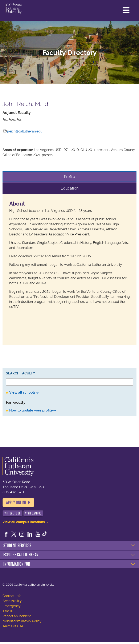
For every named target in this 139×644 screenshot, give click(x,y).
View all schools (22, 392)
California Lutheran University (21, 9)
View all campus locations (24, 522)
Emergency (12, 606)
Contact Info (12, 596)
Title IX (8, 611)
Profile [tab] (69, 177)
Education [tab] (70, 188)
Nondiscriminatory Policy (22, 621)
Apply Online (16, 502)
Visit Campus (33, 513)
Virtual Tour (13, 513)
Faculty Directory (70, 53)
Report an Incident (17, 616)
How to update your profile (31, 410)
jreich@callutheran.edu (25, 131)
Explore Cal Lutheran (21, 555)
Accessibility (12, 601)
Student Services (17, 545)
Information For (17, 564)
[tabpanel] (69, 269)
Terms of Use (13, 626)
